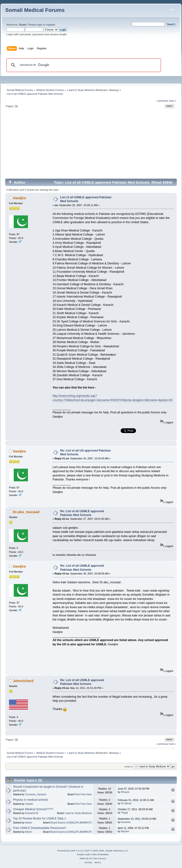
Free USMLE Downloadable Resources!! (39, 828)
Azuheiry (126, 822)
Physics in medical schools (30, 800)
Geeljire (20, 198)
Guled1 (29, 804)
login (40, 25)
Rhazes (125, 792)
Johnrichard (23, 681)
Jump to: (129, 766)
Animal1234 (32, 813)
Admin (28, 823)
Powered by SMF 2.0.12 (70, 851)
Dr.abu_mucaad (26, 512)
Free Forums (99, 858)
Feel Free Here (83, 794)
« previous (162, 101)
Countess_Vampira (36, 794)
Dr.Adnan (126, 803)
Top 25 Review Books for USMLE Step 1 (39, 818)
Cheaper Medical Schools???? (33, 809)
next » (173, 101)
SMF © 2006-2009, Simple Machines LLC (106, 851)
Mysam (125, 831)
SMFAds (84, 858)
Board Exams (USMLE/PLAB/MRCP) (71, 823)
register (51, 25)
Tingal (124, 813)
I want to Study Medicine (78, 813)
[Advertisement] (91, 145)
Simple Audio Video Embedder (93, 854)
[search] (83, 65)
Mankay (114, 90)
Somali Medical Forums (35, 10)
